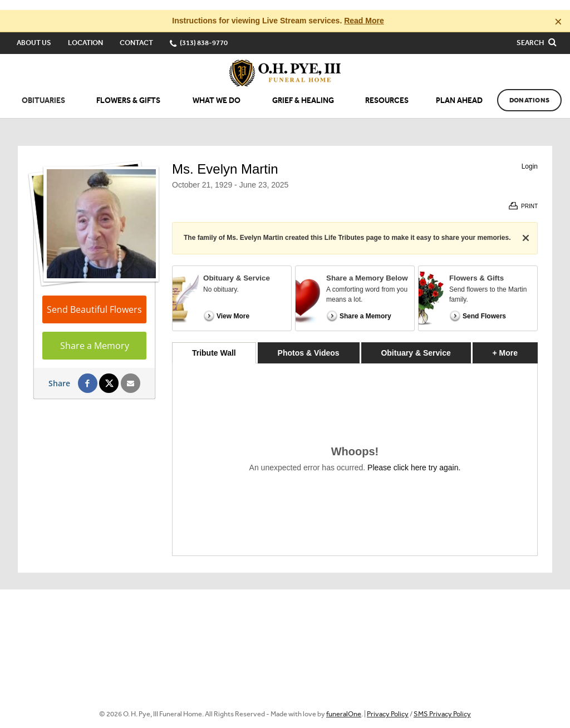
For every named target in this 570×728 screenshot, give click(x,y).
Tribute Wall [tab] (214, 343)
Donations (529, 90)
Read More (364, 11)
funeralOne (344, 704)
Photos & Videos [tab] (309, 343)
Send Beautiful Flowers (94, 299)
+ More (515, 340)
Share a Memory (95, 336)
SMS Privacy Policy (442, 704)
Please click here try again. (414, 458)
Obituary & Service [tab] (416, 343)
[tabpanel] (355, 449)
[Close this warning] (558, 11)
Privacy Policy (388, 704)
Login (530, 156)
